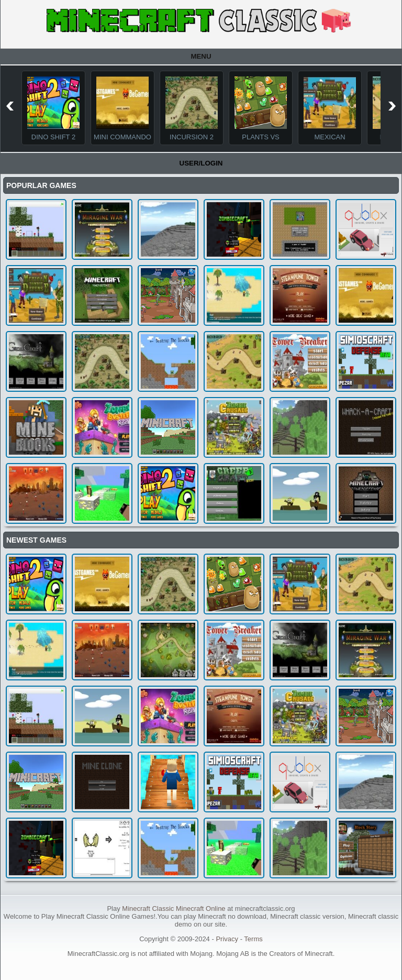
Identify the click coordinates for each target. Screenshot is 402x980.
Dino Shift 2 (53, 137)
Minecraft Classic (148, 909)
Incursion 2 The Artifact (192, 141)
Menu (201, 56)
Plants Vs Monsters (261, 141)
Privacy (227, 939)
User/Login (201, 163)
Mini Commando (122, 137)
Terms (253, 939)
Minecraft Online (201, 909)
